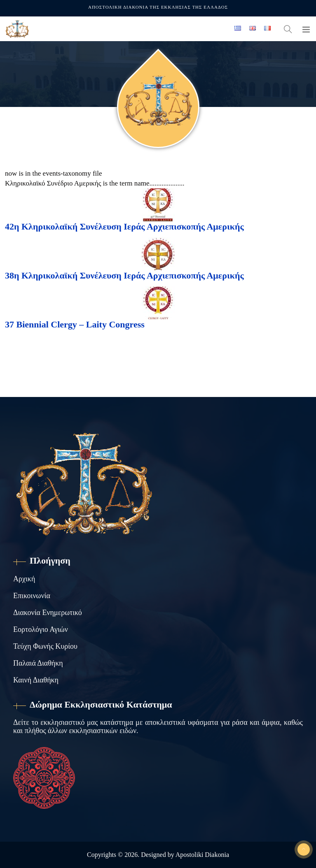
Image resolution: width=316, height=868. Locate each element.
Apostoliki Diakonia (202, 855)
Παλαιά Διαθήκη (38, 663)
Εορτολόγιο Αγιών (41, 629)
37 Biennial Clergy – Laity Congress (75, 324)
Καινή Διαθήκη (36, 680)
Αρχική (24, 579)
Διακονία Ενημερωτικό (48, 613)
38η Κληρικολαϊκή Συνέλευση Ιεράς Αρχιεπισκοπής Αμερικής (124, 275)
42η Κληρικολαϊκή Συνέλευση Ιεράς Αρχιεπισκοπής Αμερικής (124, 226)
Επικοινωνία (32, 596)
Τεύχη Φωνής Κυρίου (45, 646)
